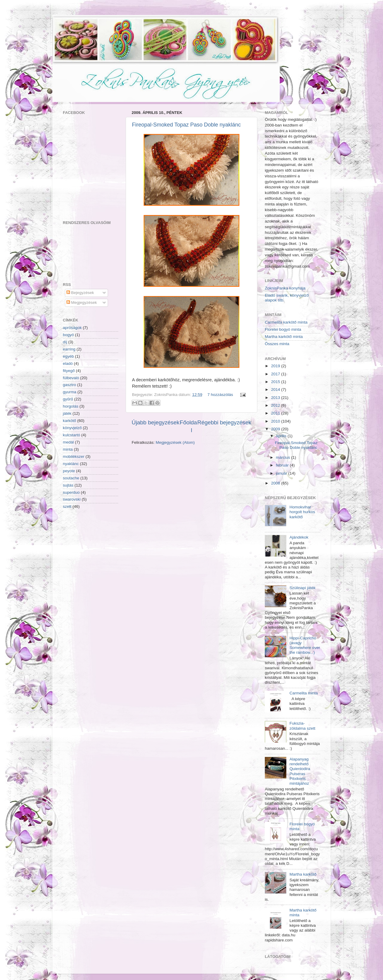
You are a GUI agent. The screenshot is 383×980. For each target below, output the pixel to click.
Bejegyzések (80, 293)
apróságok (72, 328)
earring (69, 349)
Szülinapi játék (302, 588)
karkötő (69, 421)
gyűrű (68, 399)
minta (68, 449)
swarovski (72, 499)
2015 (276, 382)
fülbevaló (71, 378)
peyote (69, 471)
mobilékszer (74, 457)
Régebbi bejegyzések (224, 422)
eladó (68, 364)
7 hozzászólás (220, 395)
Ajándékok (299, 537)
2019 (276, 366)
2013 (276, 398)
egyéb (68, 356)
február (282, 465)
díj (65, 342)
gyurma (70, 392)
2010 (276, 421)
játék (67, 413)
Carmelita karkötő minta (286, 322)
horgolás (71, 406)
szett (67, 506)
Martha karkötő (303, 874)
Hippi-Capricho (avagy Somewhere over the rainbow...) (305, 645)
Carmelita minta (304, 693)
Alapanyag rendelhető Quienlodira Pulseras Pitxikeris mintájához (300, 771)
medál (68, 442)
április (281, 436)
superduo (71, 492)
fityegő (69, 371)
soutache (71, 478)
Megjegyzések (82, 302)
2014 (276, 390)
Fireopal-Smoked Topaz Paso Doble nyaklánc (186, 125)
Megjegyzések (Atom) (175, 442)
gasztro (69, 385)
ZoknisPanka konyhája (285, 288)
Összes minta (277, 344)
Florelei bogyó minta (283, 329)
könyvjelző (72, 428)
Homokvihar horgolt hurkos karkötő (302, 512)
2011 (276, 413)
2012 (276, 405)
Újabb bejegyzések (156, 422)
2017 (276, 374)
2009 (276, 429)
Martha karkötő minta (284, 337)
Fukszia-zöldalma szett (302, 726)
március (283, 457)
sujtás (68, 485)
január (282, 473)
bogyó (68, 335)
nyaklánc (71, 464)
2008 (276, 483)
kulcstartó (72, 435)
